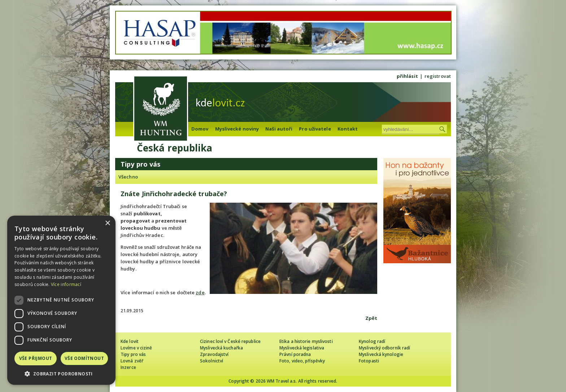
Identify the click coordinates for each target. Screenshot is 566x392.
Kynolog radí (372, 341)
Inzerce (128, 367)
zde (200, 292)
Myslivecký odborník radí (384, 348)
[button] (61, 374)
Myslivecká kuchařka (221, 348)
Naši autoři (279, 129)
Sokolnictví (212, 361)
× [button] (107, 223)
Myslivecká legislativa (302, 348)
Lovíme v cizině (136, 348)
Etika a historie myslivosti (306, 341)
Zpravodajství (214, 354)
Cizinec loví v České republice (230, 341)
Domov (200, 129)
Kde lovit (130, 341)
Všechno (128, 177)
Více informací (66, 284)
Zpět (371, 318)
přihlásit (407, 76)
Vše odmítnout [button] (84, 358)
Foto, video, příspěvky (302, 361)
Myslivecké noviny (237, 129)
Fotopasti (369, 361)
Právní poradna (295, 354)
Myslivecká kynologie (381, 354)
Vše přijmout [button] (36, 358)
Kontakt (348, 129)
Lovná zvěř (132, 361)
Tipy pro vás (133, 354)
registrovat (438, 76)
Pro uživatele (315, 129)
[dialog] (61, 300)
